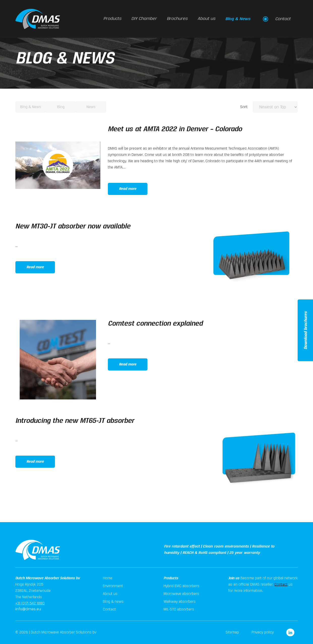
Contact (281, 585)
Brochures (177, 19)
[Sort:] (275, 107)
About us (206, 19)
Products (112, 19)
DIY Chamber (144, 19)
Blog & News (238, 19)
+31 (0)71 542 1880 (30, 603)
